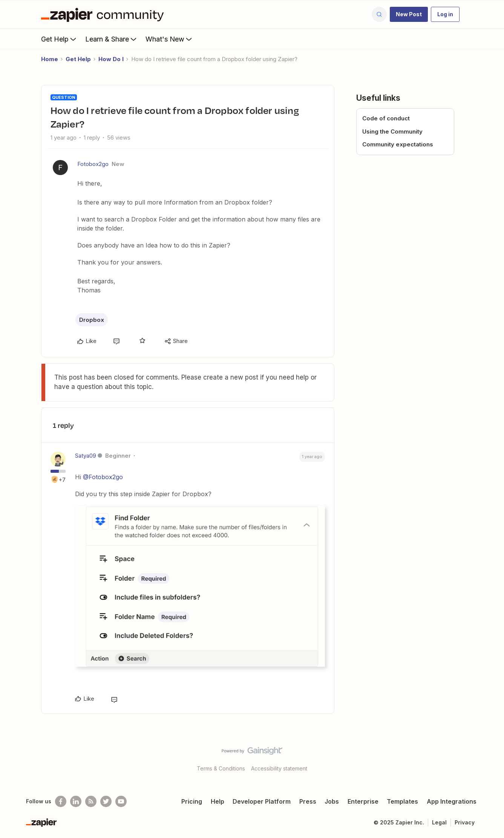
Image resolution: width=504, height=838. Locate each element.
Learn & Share (112, 39)
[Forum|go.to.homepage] (104, 14)
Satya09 (86, 456)
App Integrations (452, 801)
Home (50, 59)
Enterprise (363, 801)
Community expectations (398, 144)
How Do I (111, 59)
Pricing (192, 801)
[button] (409, 14)
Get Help (59, 39)
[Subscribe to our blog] (91, 801)
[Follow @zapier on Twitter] (106, 801)
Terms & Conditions (221, 768)
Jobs (332, 801)
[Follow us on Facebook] (61, 801)
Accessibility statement (279, 768)
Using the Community (392, 131)
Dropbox (92, 320)
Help (218, 801)
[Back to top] (489, 757)
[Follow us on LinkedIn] (76, 801)
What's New (169, 39)
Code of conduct (386, 118)
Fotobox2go (93, 164)
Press (308, 801)
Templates (402, 801)
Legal (439, 822)
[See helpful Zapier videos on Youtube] (121, 801)
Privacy (465, 822)
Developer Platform (262, 801)
